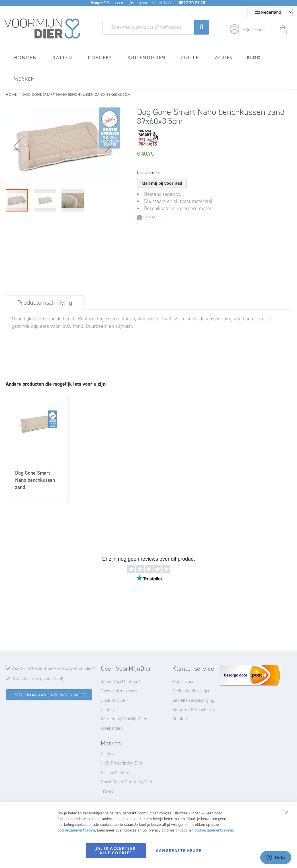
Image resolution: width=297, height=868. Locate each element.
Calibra (107, 754)
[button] (17, 146)
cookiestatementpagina (76, 830)
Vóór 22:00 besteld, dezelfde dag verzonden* (53, 668)
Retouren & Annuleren (193, 709)
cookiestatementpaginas (214, 830)
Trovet (107, 791)
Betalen (180, 719)
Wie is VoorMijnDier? (120, 681)
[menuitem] (26, 57)
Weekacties (112, 728)
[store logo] (42, 29)
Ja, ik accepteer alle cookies (116, 850)
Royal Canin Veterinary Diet (127, 782)
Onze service (113, 700)
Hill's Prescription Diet (122, 763)
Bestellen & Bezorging (193, 700)
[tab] (45, 302)
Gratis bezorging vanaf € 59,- (38, 679)
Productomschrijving (45, 303)
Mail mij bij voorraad (162, 183)
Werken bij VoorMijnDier (124, 719)
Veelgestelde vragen (191, 691)
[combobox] (156, 27)
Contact (108, 709)
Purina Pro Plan (115, 772)
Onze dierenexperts (119, 691)
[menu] (148, 68)
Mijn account (254, 30)
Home (11, 94)
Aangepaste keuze (179, 850)
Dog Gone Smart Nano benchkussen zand (35, 480)
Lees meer (152, 217)
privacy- (182, 830)
